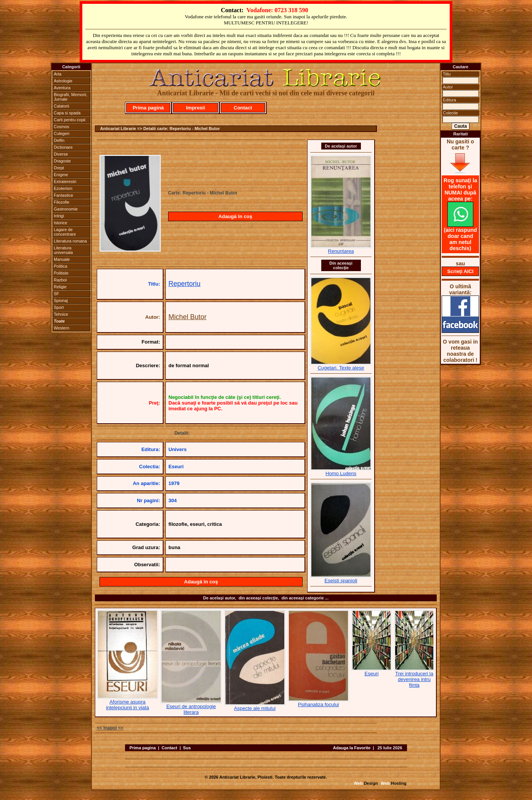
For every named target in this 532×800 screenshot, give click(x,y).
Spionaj (61, 300)
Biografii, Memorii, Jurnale (71, 97)
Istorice (60, 223)
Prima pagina (143, 748)
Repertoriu (184, 284)
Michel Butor (187, 317)
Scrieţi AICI (461, 271)
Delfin (59, 140)
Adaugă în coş (235, 216)
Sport (59, 307)
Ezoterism (63, 188)
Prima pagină (148, 108)
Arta (58, 74)
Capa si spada (67, 113)
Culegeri (62, 133)
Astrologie (63, 81)
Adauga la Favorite (352, 748)
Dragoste (62, 161)
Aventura (62, 88)
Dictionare (63, 147)
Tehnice (61, 314)
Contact (243, 108)
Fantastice (63, 195)
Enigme (61, 175)
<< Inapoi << (110, 728)
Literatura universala (63, 250)
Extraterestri (65, 182)
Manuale (62, 259)
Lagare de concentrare (65, 232)
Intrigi (59, 216)
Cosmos (61, 127)
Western (62, 328)
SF (56, 294)
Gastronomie (66, 209)
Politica (60, 266)
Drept (59, 168)
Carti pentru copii (70, 120)
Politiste (61, 273)
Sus (187, 748)
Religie (60, 287)
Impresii (195, 108)
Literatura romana (70, 241)
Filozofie (62, 202)
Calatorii (61, 106)
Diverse (61, 154)
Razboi (60, 280)
